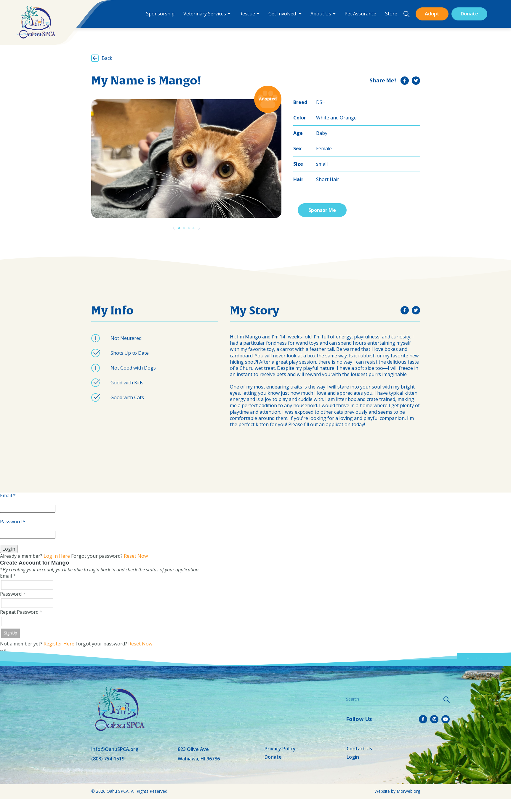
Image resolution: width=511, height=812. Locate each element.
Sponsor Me (322, 210)
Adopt (432, 14)
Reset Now (136, 556)
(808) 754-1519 (108, 759)
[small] (405, 81)
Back (107, 58)
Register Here (59, 644)
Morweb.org (408, 791)
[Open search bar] (406, 14)
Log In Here (57, 556)
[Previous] (174, 228)
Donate (469, 14)
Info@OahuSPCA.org (115, 749)
